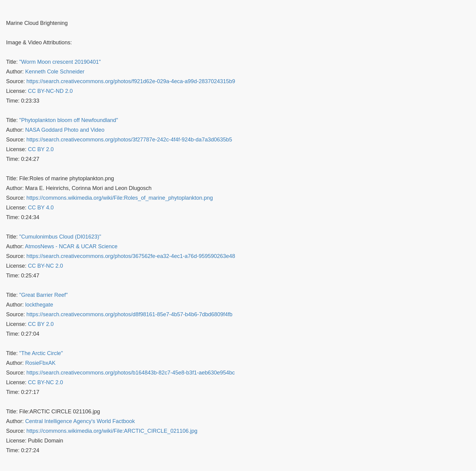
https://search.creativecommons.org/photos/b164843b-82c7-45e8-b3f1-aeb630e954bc (131, 373)
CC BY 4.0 (41, 208)
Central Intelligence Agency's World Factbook (80, 421)
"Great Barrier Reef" (43, 295)
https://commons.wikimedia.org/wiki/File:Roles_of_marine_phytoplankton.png (120, 198)
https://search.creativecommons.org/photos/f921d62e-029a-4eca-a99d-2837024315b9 (131, 81)
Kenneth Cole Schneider (55, 72)
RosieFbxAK (40, 363)
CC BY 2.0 (41, 149)
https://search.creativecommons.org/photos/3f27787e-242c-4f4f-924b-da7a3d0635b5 (129, 140)
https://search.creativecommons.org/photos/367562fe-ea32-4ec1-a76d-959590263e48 (131, 256)
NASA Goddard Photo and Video (65, 130)
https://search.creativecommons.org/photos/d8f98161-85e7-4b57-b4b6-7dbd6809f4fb (129, 314)
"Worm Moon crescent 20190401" (60, 62)
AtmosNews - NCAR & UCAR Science (71, 246)
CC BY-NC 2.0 (45, 266)
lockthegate (39, 305)
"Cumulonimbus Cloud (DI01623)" (60, 237)
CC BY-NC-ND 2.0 (50, 91)
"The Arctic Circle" (41, 353)
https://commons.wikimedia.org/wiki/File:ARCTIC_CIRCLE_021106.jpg (112, 431)
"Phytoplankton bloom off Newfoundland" (69, 120)
